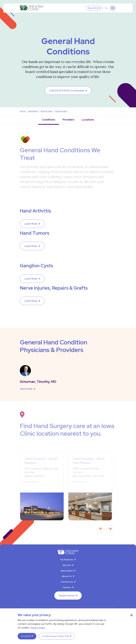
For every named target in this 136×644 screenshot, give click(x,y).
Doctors (67, 565)
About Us (67, 576)
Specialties (67, 571)
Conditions (49, 120)
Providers (68, 120)
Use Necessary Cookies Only (55, 636)
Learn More (31, 224)
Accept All (26, 636)
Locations (88, 120)
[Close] (132, 615)
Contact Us (67, 582)
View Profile (26, 389)
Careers (67, 587)
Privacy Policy (38, 628)
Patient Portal (67, 596)
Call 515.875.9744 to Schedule (67, 91)
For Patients (67, 560)
